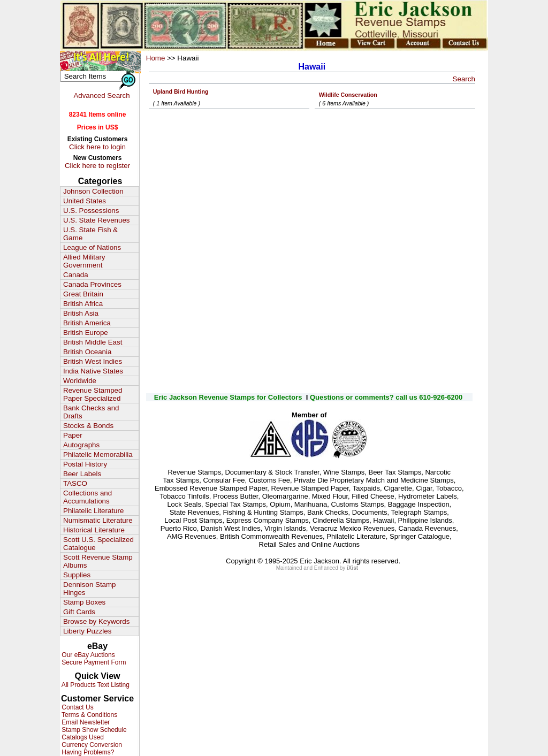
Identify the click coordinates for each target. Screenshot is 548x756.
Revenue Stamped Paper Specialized (93, 394)
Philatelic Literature (93, 511)
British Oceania (87, 352)
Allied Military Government (84, 261)
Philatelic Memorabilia (98, 455)
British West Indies (93, 361)
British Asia (81, 313)
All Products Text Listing (95, 685)
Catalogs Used (82, 737)
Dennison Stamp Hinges (90, 589)
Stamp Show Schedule (93, 730)
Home (156, 58)
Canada (76, 275)
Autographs (81, 445)
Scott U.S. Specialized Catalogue (98, 544)
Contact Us (77, 707)
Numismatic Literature (98, 520)
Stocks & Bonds (88, 426)
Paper (73, 435)
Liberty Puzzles (87, 631)
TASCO (75, 483)
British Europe (86, 333)
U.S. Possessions (91, 211)
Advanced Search (101, 96)
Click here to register (97, 166)
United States (85, 201)
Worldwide (80, 381)
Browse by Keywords (96, 621)
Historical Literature (94, 530)
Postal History (85, 464)
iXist (352, 568)
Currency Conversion (91, 745)
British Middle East (93, 342)
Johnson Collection (93, 191)
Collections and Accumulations (87, 497)
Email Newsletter (85, 722)
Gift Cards (79, 612)
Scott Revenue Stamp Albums (98, 561)
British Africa (83, 304)
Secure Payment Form (93, 662)
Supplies (77, 575)
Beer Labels (82, 474)
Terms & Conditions (89, 715)
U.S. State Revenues (96, 220)
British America (87, 323)
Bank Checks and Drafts (91, 412)
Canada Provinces (92, 284)
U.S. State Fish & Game (90, 234)
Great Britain (83, 294)
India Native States (93, 371)
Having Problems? (87, 752)
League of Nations (92, 247)
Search (464, 79)
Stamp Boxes (84, 602)
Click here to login (97, 147)
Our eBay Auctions (87, 655)
